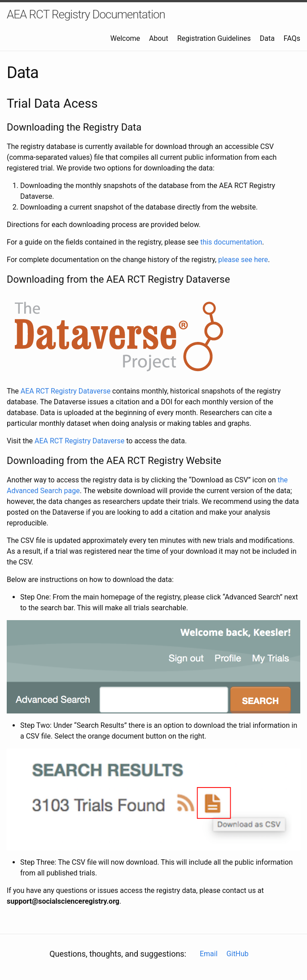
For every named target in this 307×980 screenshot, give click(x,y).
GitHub (238, 954)
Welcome (125, 38)
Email (209, 954)
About (159, 38)
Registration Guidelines (214, 38)
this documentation (231, 242)
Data (267, 38)
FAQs (292, 38)
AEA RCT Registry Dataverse (66, 391)
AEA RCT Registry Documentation (86, 14)
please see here (243, 260)
